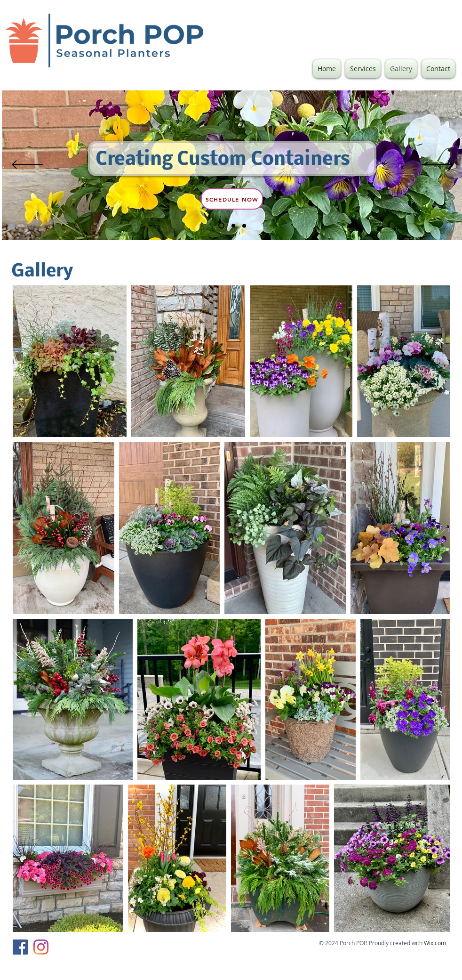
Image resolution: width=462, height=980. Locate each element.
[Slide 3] (244, 226)
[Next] (437, 165)
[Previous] (28, 165)
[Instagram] (41, 947)
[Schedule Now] (232, 199)
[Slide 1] (233, 226)
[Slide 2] (221, 226)
